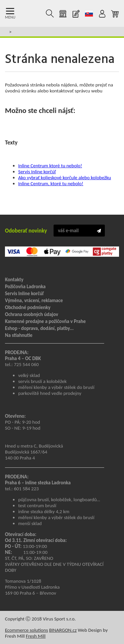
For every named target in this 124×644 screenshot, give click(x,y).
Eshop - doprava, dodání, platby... (39, 328)
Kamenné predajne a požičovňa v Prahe (45, 321)
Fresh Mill (36, 636)
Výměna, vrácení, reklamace (34, 300)
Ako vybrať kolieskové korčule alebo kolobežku (65, 178)
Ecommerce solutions (26, 630)
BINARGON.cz (63, 630)
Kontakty (14, 280)
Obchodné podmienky (28, 307)
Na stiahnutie (19, 335)
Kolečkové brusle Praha (27, 14)
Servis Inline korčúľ (37, 172)
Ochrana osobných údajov (32, 314)
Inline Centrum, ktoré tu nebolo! (51, 184)
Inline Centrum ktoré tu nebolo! (50, 166)
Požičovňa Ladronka (25, 287)
